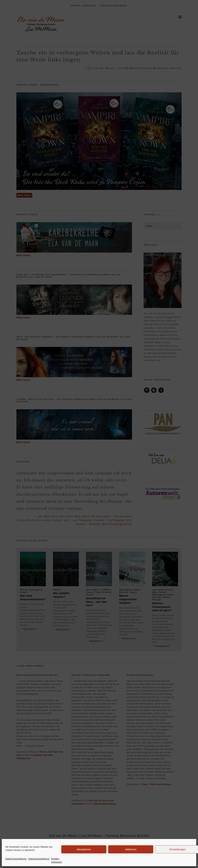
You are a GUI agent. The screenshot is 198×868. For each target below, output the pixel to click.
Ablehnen (131, 849)
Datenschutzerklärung (16, 859)
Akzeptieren (84, 849)
